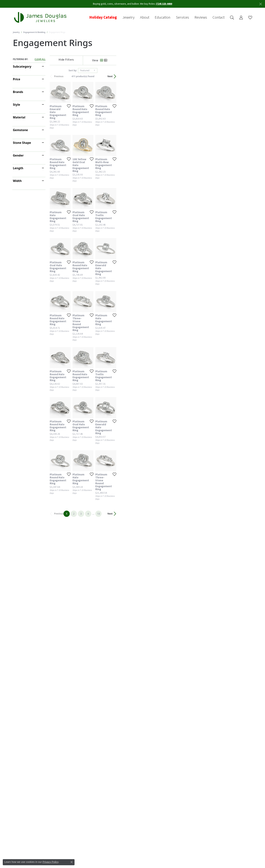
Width (17, 181)
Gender (18, 155)
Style (16, 105)
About (145, 17)
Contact (219, 17)
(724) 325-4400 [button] (164, 4)
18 (166, 758)
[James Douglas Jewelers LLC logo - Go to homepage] (41, 17)
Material (19, 117)
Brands (18, 92)
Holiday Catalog (103, 17)
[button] (232, 18)
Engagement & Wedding (34, 32)
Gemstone (20, 130)
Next (246, 76)
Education (163, 17)
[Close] (260, 4)
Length (18, 168)
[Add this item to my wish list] (113, 151)
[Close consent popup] (72, 862)
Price (17, 79)
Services (182, 17)
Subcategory (22, 66)
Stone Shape (22, 143)
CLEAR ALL (40, 59)
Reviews (201, 17)
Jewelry (128, 17)
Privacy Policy (50, 862)
